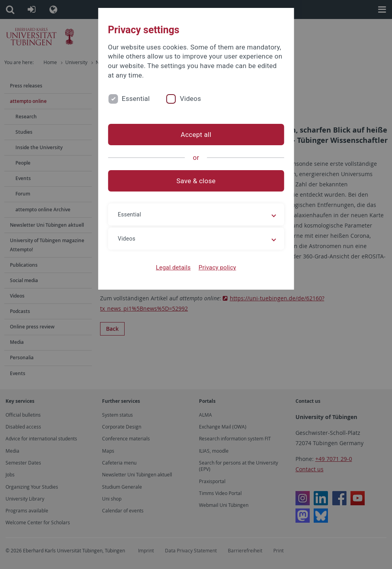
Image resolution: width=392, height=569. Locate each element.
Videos (191, 99)
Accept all (196, 135)
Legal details (173, 267)
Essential (136, 99)
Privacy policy (217, 267)
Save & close (196, 181)
